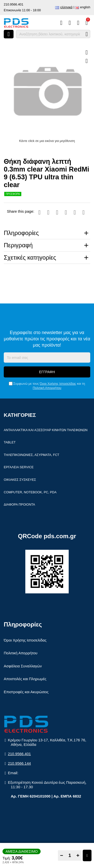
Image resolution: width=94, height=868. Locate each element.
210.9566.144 (19, 763)
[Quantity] (70, 855)
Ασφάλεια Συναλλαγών (23, 666)
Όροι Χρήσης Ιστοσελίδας (58, 384)
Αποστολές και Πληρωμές (25, 679)
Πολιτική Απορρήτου (47, 388)
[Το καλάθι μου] (87, 23)
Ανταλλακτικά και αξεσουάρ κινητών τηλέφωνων (46, 430)
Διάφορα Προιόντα (19, 504)
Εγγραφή (47, 372)
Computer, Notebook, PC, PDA (30, 492)
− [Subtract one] (62, 855)
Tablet (10, 442)
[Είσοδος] (78, 23)
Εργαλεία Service (19, 467)
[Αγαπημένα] (70, 23)
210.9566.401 (14, 4)
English (85, 7)
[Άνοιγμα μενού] (9, 34)
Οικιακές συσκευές (20, 480)
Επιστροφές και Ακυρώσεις (26, 692)
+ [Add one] (78, 855)
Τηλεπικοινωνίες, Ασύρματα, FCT (31, 455)
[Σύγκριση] (61, 23)
